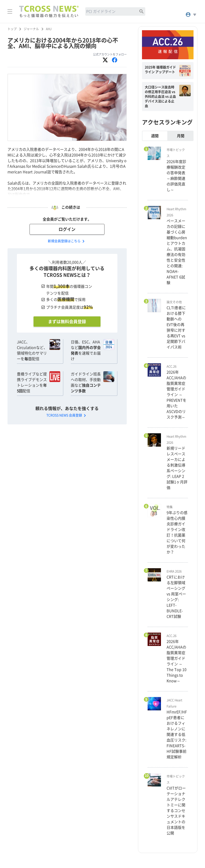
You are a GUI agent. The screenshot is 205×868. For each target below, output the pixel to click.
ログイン (67, 229)
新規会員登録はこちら (67, 241)
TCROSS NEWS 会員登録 (67, 415)
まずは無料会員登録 (67, 322)
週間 (155, 136)
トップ (12, 29)
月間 (181, 136)
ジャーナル (31, 29)
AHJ (49, 29)
